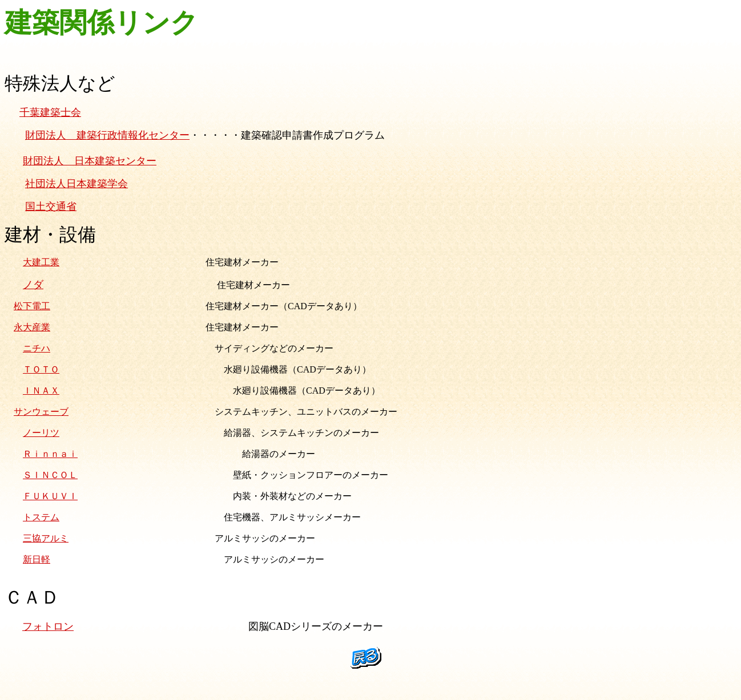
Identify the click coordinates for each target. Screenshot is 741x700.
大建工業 (41, 262)
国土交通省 (51, 207)
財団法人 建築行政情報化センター (107, 135)
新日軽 (37, 559)
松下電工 (32, 306)
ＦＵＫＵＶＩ (50, 496)
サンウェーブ (41, 412)
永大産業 (32, 327)
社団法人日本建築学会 (76, 184)
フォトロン (48, 626)
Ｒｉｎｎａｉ (50, 454)
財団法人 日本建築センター (90, 161)
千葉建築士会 (50, 112)
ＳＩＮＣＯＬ (50, 475)
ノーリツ (41, 433)
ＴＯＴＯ (41, 369)
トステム (41, 517)
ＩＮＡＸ (41, 391)
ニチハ (37, 348)
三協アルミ (46, 538)
